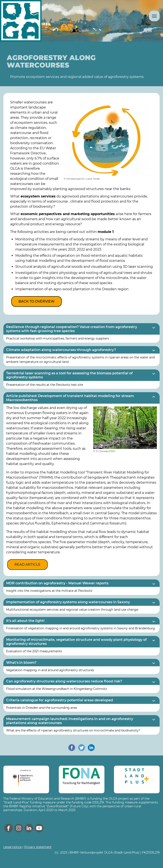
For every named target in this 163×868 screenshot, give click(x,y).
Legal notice (13, 847)
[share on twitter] (81, 748)
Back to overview (37, 301)
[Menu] (154, 16)
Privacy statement (38, 847)
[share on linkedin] (91, 748)
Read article (27, 564)
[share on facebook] (72, 748)
